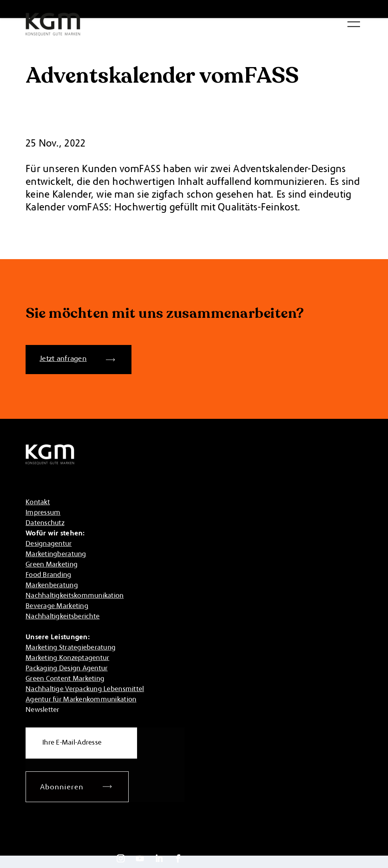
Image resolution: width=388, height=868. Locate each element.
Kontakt (38, 503)
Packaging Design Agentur (67, 669)
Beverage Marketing (57, 606)
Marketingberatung (56, 555)
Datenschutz (45, 523)
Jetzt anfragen (63, 359)
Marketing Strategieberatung (71, 648)
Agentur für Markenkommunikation (81, 700)
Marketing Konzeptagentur (67, 658)
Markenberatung (52, 586)
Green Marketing (52, 565)
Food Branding (49, 575)
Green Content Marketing (65, 679)
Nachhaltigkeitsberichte (63, 617)
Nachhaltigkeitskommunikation (75, 596)
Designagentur (49, 544)
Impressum (43, 513)
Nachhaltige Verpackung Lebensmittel (85, 690)
